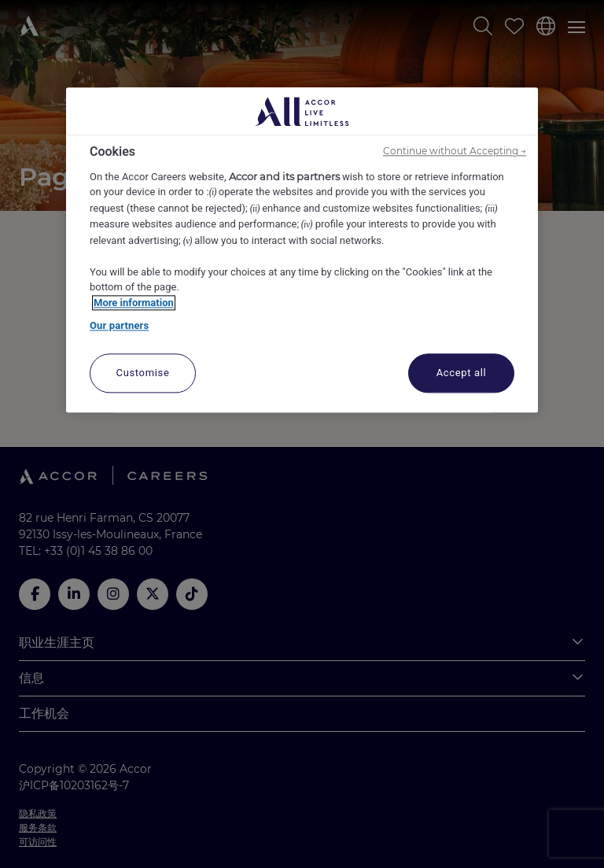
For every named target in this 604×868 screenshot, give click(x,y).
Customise (143, 373)
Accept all (462, 373)
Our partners (119, 326)
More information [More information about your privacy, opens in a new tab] (134, 303)
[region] (302, 251)
